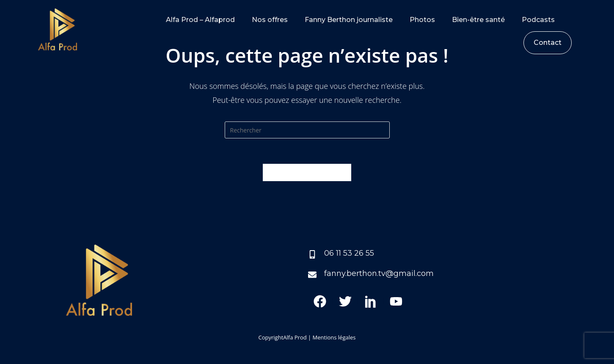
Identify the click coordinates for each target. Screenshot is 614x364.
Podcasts (538, 20)
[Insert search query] (307, 130)
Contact (548, 43)
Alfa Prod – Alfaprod (200, 20)
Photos (422, 20)
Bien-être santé (478, 20)
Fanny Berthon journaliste (349, 20)
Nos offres (270, 20)
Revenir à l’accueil (307, 172)
